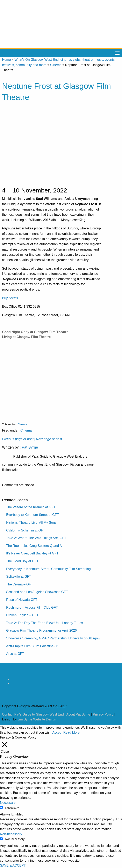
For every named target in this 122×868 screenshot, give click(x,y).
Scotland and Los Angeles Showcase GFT (37, 592)
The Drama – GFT (20, 584)
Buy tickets (10, 298)
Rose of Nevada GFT (22, 600)
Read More (71, 732)
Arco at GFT (15, 654)
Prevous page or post (18, 439)
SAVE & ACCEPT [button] (13, 865)
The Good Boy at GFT (22, 561)
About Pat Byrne (78, 714)
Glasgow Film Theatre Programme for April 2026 (41, 630)
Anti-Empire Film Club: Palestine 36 (32, 646)
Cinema (56, 65)
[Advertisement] (52, 381)
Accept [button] (57, 732)
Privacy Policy (103, 714)
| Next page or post (48, 439)
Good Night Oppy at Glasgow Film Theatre (35, 332)
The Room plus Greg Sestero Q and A (34, 546)
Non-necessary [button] (11, 834)
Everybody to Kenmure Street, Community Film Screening (48, 569)
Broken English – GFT (22, 615)
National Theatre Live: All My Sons (31, 523)
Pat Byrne (30, 447)
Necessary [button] (8, 803)
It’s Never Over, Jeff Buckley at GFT (32, 553)
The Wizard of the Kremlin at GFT (31, 507)
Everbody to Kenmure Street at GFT (33, 515)
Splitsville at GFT (19, 577)
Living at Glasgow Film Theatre (26, 337)
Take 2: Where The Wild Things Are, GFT (36, 538)
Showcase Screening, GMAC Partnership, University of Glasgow (53, 638)
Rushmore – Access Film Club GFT (32, 607)
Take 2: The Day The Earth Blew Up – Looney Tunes (45, 623)
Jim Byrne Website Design (37, 719)
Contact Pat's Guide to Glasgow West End (33, 714)
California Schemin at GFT (26, 530)
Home (6, 60)
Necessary (12, 808)
